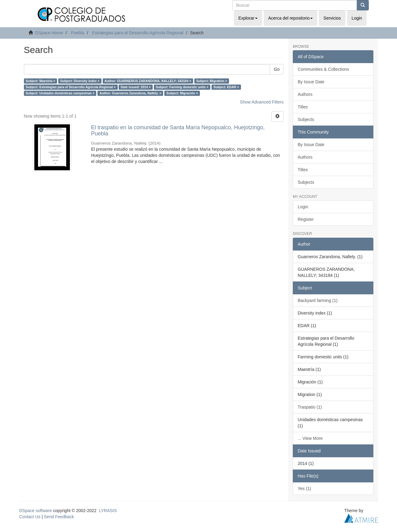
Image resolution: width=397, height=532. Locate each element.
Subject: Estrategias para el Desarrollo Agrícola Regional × (71, 87)
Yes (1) (304, 489)
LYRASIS (108, 511)
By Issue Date (311, 82)
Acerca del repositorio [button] (290, 18)
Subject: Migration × (212, 81)
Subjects (306, 119)
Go (277, 69)
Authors (305, 94)
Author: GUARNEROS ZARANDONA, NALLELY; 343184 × (148, 81)
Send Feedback (59, 517)
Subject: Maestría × (40, 81)
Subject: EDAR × (226, 87)
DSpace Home (49, 33)
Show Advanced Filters (262, 102)
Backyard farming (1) (318, 300)
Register (306, 219)
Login (303, 207)
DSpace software (36, 511)
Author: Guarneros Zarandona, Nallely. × (130, 93)
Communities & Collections (323, 69)
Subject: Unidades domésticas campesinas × (60, 93)
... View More (310, 438)
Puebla (78, 33)
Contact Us (30, 517)
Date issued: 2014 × (136, 87)
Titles (303, 107)
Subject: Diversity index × (80, 81)
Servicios (332, 18)
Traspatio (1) (310, 407)
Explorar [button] (248, 18)
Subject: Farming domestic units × (182, 87)
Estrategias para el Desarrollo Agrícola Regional (138, 33)
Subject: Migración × (182, 93)
